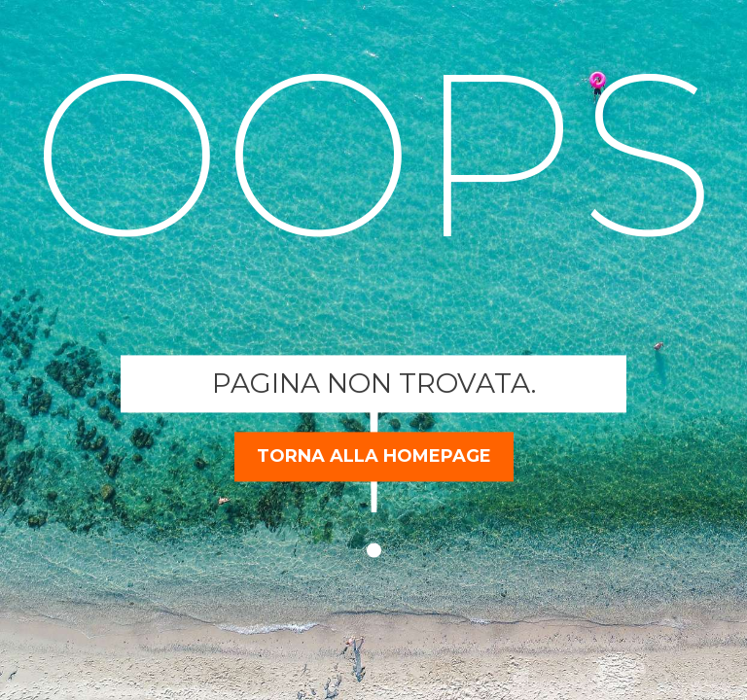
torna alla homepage (374, 456)
